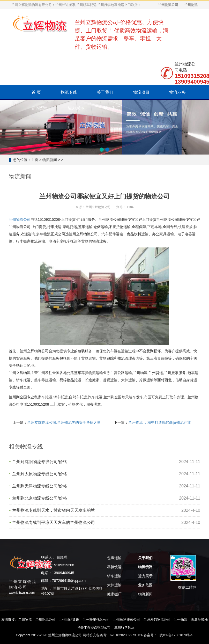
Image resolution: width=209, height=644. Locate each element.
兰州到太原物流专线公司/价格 (40, 474)
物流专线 (69, 92)
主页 (35, 160)
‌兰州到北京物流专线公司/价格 (40, 498)
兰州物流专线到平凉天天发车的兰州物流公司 (54, 522)
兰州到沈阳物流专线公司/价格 (40, 462)
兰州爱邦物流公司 (157, 620)
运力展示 (76, 108)
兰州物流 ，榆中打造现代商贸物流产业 (160, 422)
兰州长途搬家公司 (126, 620)
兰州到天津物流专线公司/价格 (40, 486)
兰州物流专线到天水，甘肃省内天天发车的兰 (54, 510)
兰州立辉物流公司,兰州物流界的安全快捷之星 (64, 422)
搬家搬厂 (114, 594)
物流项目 (141, 92)
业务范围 (145, 585)
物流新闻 (50, 160)
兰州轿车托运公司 (96, 620)
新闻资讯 (40, 108)
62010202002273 (123, 635)
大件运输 (114, 585)
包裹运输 (114, 558)
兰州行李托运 (124, 627)
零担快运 (114, 567)
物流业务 (177, 92)
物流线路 (145, 567)
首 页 (36, 92)
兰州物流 (191, 5)
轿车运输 (114, 576)
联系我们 (112, 108)
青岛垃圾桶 (199, 620)
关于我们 (105, 92)
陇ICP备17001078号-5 (176, 635)
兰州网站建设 (69, 620)
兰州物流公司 (168, 5)
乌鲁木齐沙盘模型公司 (94, 627)
